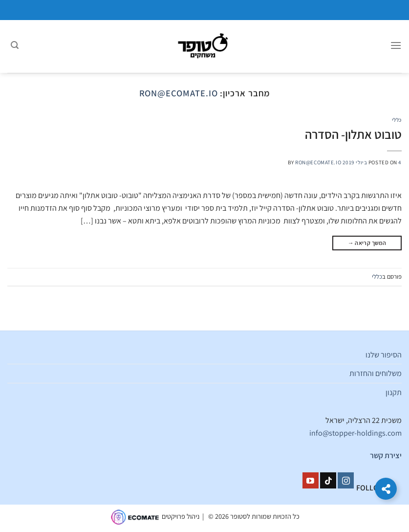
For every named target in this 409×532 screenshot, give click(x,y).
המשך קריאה (367, 243)
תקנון (394, 392)
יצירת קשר (386, 455)
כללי (397, 120)
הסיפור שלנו (384, 355)
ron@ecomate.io (179, 93)
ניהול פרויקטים (181, 517)
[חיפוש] (15, 46)
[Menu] (396, 46)
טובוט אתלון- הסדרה (353, 134)
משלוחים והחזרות (376, 373)
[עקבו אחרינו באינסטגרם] (346, 481)
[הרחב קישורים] (386, 489)
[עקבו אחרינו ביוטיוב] (311, 481)
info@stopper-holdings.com (355, 433)
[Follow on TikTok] (328, 481)
